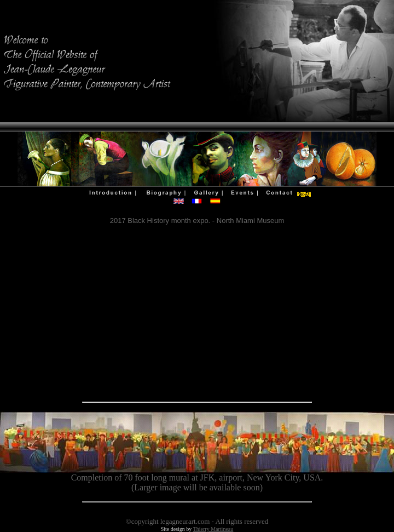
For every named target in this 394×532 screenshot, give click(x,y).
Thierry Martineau (213, 529)
